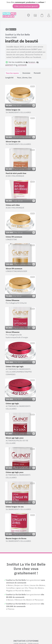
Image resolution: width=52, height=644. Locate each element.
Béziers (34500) (11, 37)
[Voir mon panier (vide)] (42, 15)
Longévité (9, 78)
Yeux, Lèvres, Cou (24, 78)
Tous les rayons (12, 73)
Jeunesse (26, 73)
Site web (12, 29)
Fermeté (37, 73)
